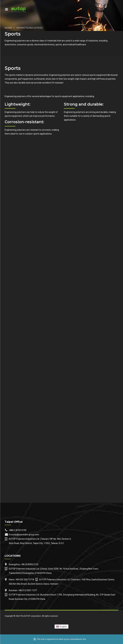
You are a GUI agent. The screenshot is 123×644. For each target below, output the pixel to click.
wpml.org (63, 639)
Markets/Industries (30, 28)
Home (8, 28)
